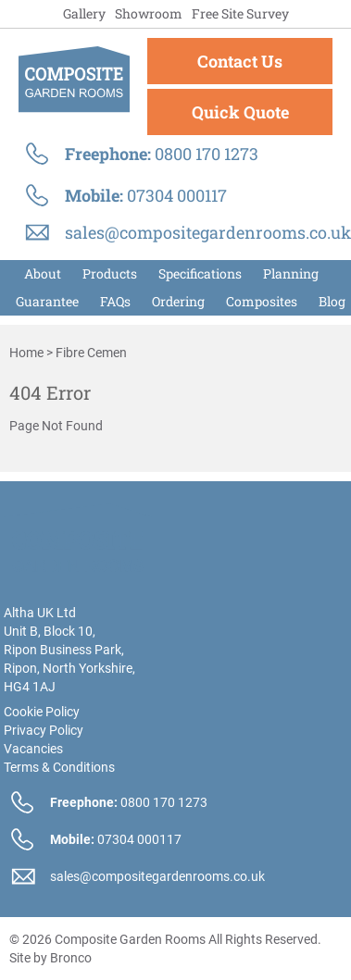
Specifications (200, 273)
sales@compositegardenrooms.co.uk (208, 232)
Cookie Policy (42, 712)
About (43, 273)
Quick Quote (240, 112)
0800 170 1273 (207, 154)
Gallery (84, 13)
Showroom (149, 13)
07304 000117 (177, 195)
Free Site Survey (240, 13)
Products (110, 273)
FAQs (115, 301)
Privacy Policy (44, 730)
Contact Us (240, 61)
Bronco (71, 958)
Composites (262, 301)
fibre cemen (91, 353)
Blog (332, 301)
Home (26, 353)
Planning (291, 273)
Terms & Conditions (59, 767)
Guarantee (47, 301)
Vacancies (33, 749)
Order (178, 301)
